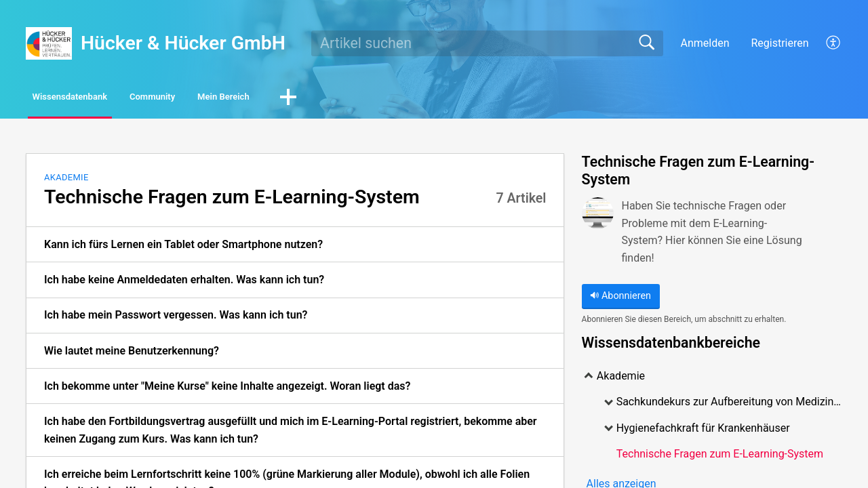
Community (217, 99)
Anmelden (705, 43)
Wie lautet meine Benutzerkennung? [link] (132, 353)
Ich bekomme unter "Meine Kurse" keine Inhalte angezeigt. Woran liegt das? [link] (227, 389)
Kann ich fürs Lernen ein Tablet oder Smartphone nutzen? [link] (183, 248)
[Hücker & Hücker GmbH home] (49, 43)
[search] (487, 43)
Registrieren (780, 43)
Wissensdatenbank (96, 99)
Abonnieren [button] (620, 299)
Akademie (66, 181)
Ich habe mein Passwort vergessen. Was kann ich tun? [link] (176, 318)
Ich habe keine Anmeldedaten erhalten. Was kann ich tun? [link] (184, 283)
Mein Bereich (325, 99)
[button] (834, 43)
